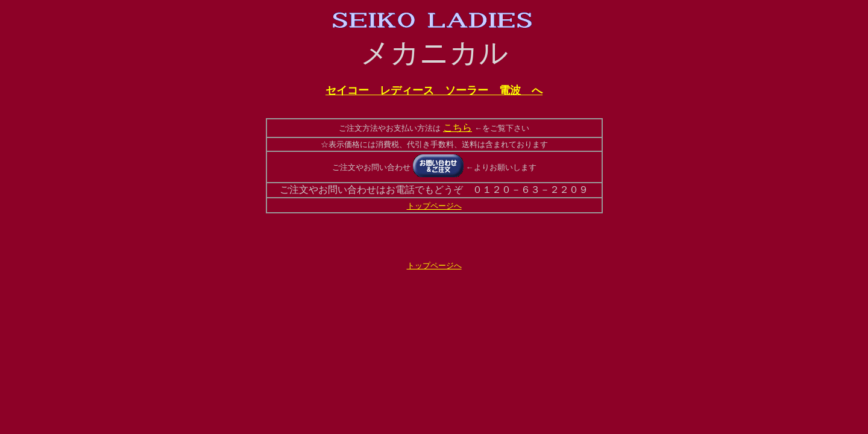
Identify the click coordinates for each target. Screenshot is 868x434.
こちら (458, 127)
